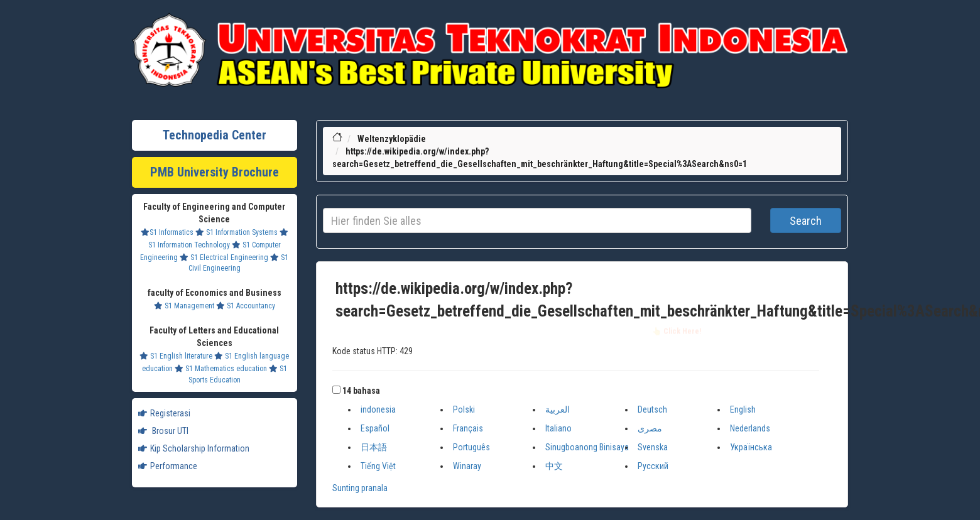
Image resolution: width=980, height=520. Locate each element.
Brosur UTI (163, 431)
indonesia (378, 409)
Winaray (467, 466)
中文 (554, 466)
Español (375, 428)
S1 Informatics (167, 232)
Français (468, 428)
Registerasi (164, 413)
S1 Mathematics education (221, 369)
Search (806, 221)
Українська (751, 447)
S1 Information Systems (237, 232)
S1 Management (184, 306)
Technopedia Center (215, 135)
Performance (168, 466)
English (743, 409)
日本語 (374, 447)
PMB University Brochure (215, 172)
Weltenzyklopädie (392, 139)
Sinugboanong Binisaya (587, 447)
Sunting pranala (360, 488)
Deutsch (652, 409)
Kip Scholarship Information (194, 448)
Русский (653, 466)
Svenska (653, 447)
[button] (336, 390)
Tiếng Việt (378, 466)
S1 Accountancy (246, 306)
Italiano (558, 428)
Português (471, 447)
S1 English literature (176, 356)
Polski (464, 409)
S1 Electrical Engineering (224, 257)
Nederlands (750, 428)
